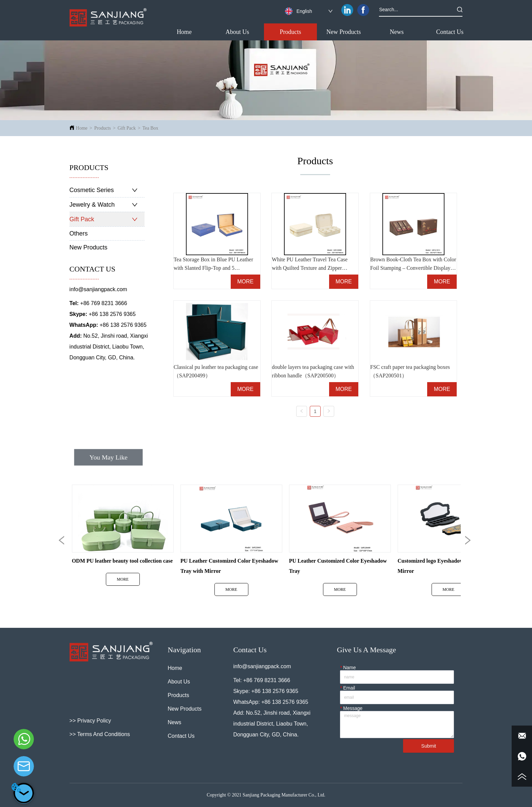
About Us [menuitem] (237, 32)
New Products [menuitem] (344, 32)
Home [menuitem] (184, 32)
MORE (245, 281)
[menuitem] (291, 32)
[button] (291, 32)
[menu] (317, 32)
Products (103, 128)
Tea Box (150, 128)
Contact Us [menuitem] (450, 32)
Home (82, 128)
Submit (429, 746)
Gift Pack (127, 128)
